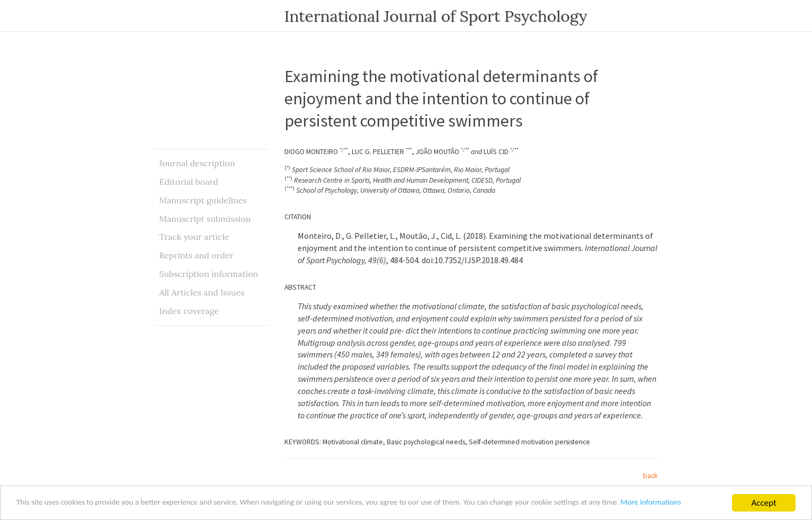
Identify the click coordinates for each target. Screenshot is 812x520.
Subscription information (209, 274)
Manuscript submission (205, 219)
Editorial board (189, 182)
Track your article (194, 237)
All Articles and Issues (202, 292)
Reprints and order (197, 255)
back (650, 476)
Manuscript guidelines (203, 200)
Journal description (197, 163)
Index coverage (189, 311)
